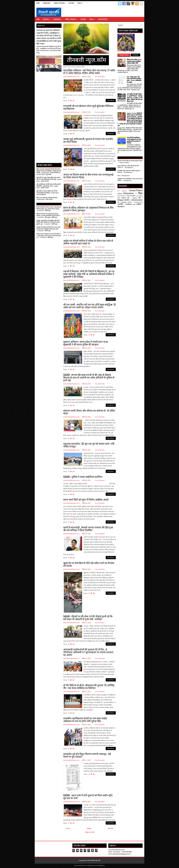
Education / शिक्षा (133, 193)
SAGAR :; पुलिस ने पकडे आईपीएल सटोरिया (83, 477)
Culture (120, 194)
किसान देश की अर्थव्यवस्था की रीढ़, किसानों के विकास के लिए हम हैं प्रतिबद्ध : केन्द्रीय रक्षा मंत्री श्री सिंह (49, 171)
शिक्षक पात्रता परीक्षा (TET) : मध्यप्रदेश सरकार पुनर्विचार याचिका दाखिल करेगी (134, 61)
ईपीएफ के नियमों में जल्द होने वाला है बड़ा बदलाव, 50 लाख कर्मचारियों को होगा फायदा (48, 215)
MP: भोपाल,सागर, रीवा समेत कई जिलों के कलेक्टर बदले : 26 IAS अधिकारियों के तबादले (134, 80)
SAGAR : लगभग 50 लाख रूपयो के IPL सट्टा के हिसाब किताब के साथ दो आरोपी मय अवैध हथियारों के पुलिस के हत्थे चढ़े (89, 377)
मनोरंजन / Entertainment (135, 202)
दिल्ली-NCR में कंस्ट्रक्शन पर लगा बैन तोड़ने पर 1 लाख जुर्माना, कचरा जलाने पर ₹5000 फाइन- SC (49, 236)
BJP (119, 191)
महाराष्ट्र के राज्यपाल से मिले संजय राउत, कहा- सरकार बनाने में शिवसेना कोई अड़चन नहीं (49, 228)
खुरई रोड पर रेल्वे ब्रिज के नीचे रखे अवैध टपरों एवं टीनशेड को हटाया (89, 564)
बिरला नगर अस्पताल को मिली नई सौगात (47, 198)
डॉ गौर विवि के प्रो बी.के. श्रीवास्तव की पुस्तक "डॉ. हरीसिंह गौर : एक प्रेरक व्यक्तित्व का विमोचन (89, 686)
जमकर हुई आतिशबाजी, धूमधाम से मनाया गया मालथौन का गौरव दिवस (88, 140)
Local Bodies (139, 196)
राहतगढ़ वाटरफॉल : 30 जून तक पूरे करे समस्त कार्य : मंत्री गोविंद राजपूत (89, 445)
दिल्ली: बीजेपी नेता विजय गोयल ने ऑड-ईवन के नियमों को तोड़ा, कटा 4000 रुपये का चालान (49, 208)
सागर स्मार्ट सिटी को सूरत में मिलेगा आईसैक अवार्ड (86, 499)
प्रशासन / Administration (133, 200)
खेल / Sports (132, 198)
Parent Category (60, 3)
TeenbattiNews (100, 866)
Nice (119, 176)
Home (38, 3)
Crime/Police (136, 190)
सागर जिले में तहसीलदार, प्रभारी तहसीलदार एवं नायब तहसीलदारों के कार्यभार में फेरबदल (134, 140)
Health (81, 3)
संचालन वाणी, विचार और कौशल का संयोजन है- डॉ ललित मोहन (89, 412)
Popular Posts (124, 55)
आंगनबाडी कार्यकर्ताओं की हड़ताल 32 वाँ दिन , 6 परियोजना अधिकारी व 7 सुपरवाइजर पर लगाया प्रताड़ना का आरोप (88, 652)
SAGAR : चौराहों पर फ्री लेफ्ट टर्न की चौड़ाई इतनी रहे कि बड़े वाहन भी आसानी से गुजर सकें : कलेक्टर (88, 618)
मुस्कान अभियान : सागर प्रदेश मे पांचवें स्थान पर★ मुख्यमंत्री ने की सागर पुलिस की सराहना (86, 343)
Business (47, 19)
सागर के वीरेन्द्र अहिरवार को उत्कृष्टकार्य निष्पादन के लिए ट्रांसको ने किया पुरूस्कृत (88, 209)
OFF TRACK (122, 198)
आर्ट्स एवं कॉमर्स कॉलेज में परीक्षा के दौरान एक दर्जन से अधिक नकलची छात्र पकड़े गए (88, 242)
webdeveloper (82, 866)
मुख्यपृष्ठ (89, 828)
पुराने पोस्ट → (111, 828)
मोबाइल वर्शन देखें (90, 832)
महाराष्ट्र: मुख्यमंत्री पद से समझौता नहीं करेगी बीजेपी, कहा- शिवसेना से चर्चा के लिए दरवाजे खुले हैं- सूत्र (48, 222)
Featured (71, 3)
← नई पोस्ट (67, 828)
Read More (111, 100)
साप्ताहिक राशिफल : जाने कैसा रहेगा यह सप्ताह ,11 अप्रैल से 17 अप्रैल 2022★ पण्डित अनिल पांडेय (89, 72)
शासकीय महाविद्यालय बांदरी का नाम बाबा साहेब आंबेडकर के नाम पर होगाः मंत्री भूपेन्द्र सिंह (85, 720)
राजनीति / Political (124, 204)
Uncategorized (103, 19)
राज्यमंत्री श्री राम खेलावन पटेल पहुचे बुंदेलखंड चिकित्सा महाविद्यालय (88, 107)
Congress (124, 191)
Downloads (48, 3)
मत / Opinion (122, 202)
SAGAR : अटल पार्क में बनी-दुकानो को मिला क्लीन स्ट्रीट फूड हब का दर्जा (88, 796)
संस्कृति (134, 204)
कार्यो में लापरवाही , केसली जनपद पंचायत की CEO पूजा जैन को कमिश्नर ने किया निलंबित (88, 529)
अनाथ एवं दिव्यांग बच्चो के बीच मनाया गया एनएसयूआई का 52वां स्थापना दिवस (88, 176)
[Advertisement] (50, 77)
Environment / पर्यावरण (124, 196)
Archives (136, 55)
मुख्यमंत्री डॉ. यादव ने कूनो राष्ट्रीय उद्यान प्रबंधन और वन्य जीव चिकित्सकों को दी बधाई (48, 178)
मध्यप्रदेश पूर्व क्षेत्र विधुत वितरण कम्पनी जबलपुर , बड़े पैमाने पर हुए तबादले (87, 755)
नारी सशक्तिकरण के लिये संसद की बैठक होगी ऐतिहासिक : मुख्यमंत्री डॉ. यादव (48, 185)
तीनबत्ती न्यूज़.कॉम (95, 860)
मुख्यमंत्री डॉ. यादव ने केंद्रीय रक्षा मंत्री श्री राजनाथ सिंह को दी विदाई (47, 192)
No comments (100, 77)
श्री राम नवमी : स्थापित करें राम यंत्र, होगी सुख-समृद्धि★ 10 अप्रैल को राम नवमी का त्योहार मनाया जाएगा (89, 306)
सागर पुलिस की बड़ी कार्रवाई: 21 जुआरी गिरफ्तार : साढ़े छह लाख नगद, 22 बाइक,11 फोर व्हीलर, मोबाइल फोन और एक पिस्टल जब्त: (135, 98)
